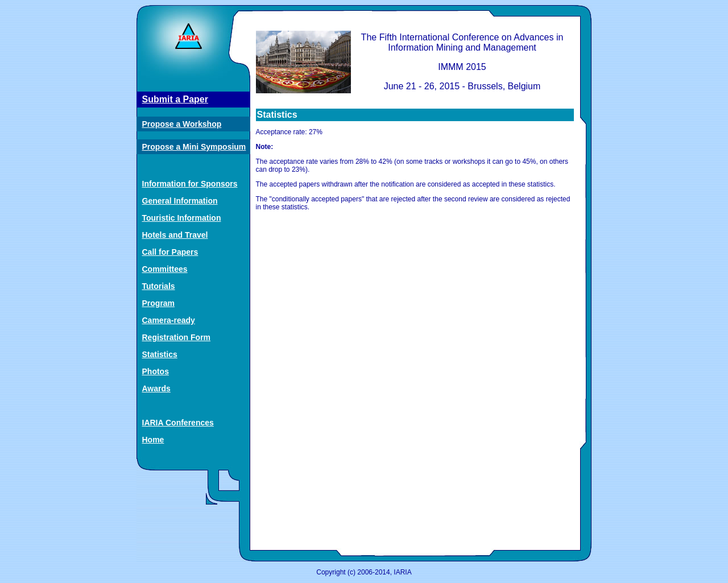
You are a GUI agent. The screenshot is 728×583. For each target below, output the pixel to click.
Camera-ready (169, 320)
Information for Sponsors (190, 184)
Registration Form (177, 337)
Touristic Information (182, 218)
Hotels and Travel (175, 235)
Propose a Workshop (182, 124)
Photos (156, 371)
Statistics (160, 354)
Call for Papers (170, 252)
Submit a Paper (175, 99)
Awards (156, 388)
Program (159, 303)
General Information (180, 201)
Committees (165, 269)
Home (153, 440)
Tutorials (159, 286)
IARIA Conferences (178, 423)
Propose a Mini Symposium (194, 147)
